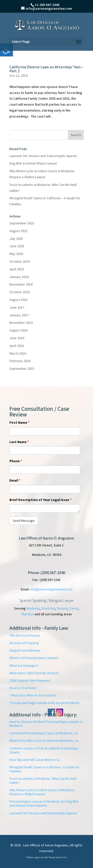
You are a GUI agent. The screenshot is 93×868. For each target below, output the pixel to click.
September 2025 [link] (22, 223)
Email (15, 480)
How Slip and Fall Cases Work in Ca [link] (35, 760)
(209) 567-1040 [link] (53, 573)
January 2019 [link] (19, 277)
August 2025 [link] (18, 231)
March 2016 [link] (18, 353)
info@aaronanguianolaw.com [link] (51, 589)
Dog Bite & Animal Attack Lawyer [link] (33, 163)
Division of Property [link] (24, 643)
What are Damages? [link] (24, 665)
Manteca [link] (28, 614)
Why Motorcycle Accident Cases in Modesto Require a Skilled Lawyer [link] (42, 792)
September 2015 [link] (22, 369)
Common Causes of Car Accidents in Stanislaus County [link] (44, 750)
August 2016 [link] (18, 330)
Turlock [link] (62, 608)
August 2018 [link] (18, 300)
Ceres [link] (74, 608)
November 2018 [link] (21, 284)
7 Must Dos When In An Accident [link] (33, 695)
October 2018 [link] (20, 292)
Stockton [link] (48, 608)
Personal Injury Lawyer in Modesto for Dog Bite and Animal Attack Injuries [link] (44, 803)
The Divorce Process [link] (25, 635)
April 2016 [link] (17, 346)
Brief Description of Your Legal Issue (40, 500)
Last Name (19, 442)
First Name (19, 422)
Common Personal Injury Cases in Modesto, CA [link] (44, 733)
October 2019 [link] (20, 261)
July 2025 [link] (16, 239)
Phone (16, 461)
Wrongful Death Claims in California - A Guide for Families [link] (45, 769)
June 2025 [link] (17, 246)
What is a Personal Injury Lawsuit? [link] (34, 658)
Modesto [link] (33, 608)
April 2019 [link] (17, 269)
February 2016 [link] (20, 361)
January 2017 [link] (19, 315)
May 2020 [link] (16, 254)
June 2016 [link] (17, 338)
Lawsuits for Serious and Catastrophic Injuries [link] (43, 156)
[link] (47, 25)
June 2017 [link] (17, 307)
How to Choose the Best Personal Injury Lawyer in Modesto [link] (46, 724)
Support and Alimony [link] (25, 650)
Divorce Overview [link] (23, 688)
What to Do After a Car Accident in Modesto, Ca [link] (44, 741)
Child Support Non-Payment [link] (30, 680)
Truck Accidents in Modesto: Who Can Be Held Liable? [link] (43, 781)
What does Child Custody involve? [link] (34, 673)
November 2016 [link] (21, 323)
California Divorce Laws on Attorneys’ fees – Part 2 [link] (46, 69)
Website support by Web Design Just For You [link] (46, 857)
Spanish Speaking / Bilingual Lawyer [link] (47, 600)
